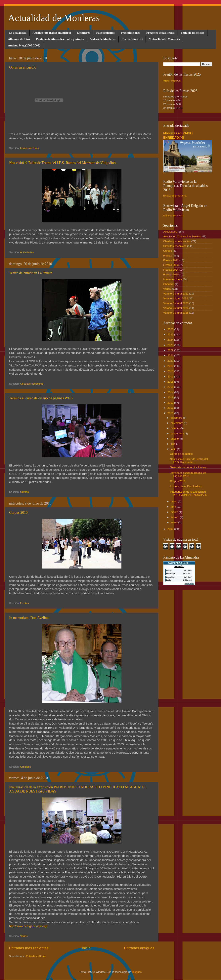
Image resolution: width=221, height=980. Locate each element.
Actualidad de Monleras (54, 18)
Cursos (25, 492)
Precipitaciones (131, 33)
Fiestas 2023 (171, 265)
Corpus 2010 (18, 513)
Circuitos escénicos (32, 384)
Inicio (86, 948)
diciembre (177, 418)
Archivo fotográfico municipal (52, 33)
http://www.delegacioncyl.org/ (28, 926)
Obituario (26, 767)
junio (174, 449)
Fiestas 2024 (171, 270)
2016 (171, 382)
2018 (171, 371)
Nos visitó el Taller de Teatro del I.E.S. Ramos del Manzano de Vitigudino (62, 163)
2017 (171, 377)
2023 (171, 345)
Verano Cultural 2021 (176, 294)
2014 (171, 392)
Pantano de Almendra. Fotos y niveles (60, 39)
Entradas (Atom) (36, 956)
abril (174, 507)
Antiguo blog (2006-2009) (24, 45)
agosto (175, 439)
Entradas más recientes (29, 948)
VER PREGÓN (172, 81)
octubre (176, 428)
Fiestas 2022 (171, 260)
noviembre (177, 423)
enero (174, 522)
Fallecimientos (105, 33)
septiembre (178, 434)
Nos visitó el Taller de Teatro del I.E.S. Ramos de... (189, 461)
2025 (171, 334)
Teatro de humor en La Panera (31, 273)
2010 (171, 413)
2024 (171, 340)
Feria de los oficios (193, 33)
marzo (175, 512)
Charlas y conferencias (177, 241)
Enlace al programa (175, 196)
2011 (171, 408)
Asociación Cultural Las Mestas (182, 236)
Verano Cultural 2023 (176, 303)
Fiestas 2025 (171, 274)
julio (173, 444)
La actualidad (18, 33)
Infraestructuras (30, 148)
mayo (174, 501)
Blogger (137, 972)
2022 (171, 350)
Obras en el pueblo (23, 67)
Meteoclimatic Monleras (164, 39)
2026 (171, 329)
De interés (84, 33)
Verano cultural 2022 (176, 298)
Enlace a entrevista (173, 216)
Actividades (27, 252)
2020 (171, 361)
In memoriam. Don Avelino (29, 618)
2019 (171, 366)
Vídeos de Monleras (103, 39)
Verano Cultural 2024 (176, 308)
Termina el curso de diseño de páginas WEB (41, 398)
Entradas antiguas (139, 948)
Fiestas (25, 603)
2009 (171, 529)
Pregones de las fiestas (160, 33)
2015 (171, 387)
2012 (171, 403)
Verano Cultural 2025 (176, 313)
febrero (175, 517)
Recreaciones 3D (132, 39)
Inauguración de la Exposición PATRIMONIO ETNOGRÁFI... (189, 493)
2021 (171, 355)
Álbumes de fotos (19, 39)
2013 (171, 397)
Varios (24, 936)
